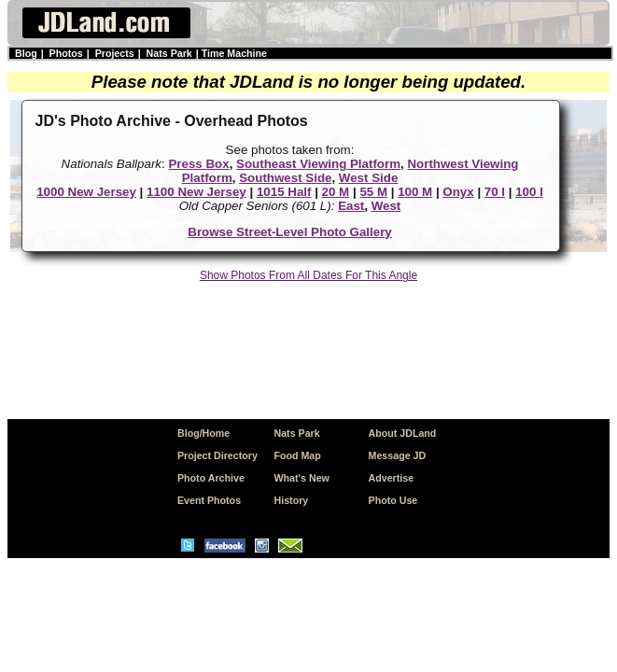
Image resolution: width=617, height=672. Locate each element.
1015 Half (284, 192)
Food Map (298, 455)
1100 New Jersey (196, 192)
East (351, 206)
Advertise (392, 478)
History (292, 500)
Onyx (458, 192)
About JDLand (403, 433)
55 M (373, 192)
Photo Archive (211, 478)
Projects (115, 53)
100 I (529, 192)
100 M (415, 192)
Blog (26, 53)
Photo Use (393, 500)
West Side (368, 178)
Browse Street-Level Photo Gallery (290, 232)
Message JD (398, 455)
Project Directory (217, 455)
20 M (336, 192)
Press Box (198, 164)
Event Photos (209, 500)
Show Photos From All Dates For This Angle (308, 275)
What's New (302, 478)
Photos (66, 53)
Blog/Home (203, 433)
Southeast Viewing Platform (318, 164)
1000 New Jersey (86, 192)
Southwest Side (285, 178)
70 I (495, 192)
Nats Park (169, 53)
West (386, 206)
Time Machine (234, 53)
